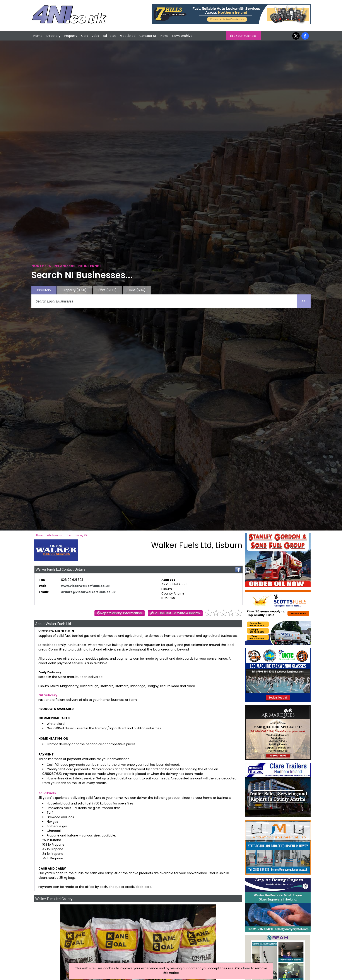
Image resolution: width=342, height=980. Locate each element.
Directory (53, 36)
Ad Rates (110, 36)
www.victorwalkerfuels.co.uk (85, 586)
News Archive (182, 36)
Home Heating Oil (77, 535)
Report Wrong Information (121, 613)
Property (71, 36)
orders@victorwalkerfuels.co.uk (88, 592)
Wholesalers (55, 535)
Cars (85, 36)
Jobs (96, 36)
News (164, 36)
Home (38, 36)
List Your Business (243, 36)
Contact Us (148, 36)
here (247, 968)
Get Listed (128, 36)
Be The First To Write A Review (177, 613)
